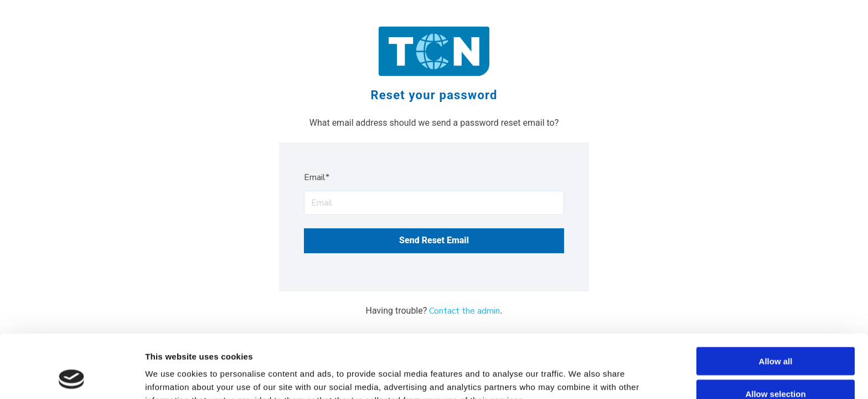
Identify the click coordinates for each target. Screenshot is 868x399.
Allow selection (775, 334)
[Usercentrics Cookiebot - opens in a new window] (72, 377)
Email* (317, 177)
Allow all (776, 302)
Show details (581, 377)
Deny (776, 367)
